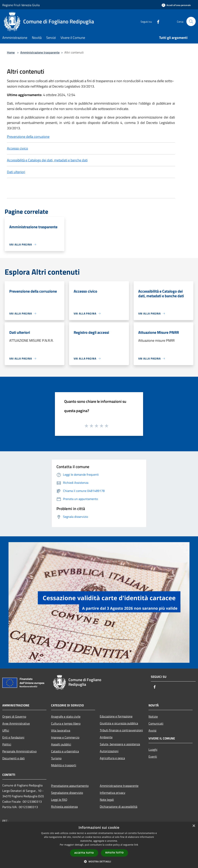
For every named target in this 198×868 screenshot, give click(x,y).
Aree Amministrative (16, 723)
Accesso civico (17, 148)
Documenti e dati (14, 758)
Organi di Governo (14, 716)
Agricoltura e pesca (112, 758)
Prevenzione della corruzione (28, 137)
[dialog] (99, 845)
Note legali (107, 800)
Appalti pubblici (61, 744)
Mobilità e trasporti (64, 765)
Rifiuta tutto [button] (115, 853)
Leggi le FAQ (59, 800)
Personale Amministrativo (19, 751)
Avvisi (152, 730)
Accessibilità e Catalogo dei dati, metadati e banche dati (47, 160)
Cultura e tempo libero (66, 723)
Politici (7, 744)
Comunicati (156, 723)
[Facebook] (157, 21)
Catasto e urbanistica (65, 751)
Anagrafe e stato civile (66, 716)
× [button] (194, 826)
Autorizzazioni (109, 751)
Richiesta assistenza (64, 807)
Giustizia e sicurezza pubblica (119, 723)
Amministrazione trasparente (40, 52)
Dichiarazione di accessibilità (119, 807)
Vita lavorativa (61, 730)
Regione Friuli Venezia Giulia (21, 5)
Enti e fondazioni (13, 737)
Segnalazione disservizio (67, 793)
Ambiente (106, 737)
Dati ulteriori (16, 172)
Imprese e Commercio (65, 737)
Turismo (56, 758)
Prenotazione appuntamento (70, 786)
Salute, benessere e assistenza (120, 744)
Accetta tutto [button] (84, 853)
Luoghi (153, 750)
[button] (99, 861)
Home (11, 52)
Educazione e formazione (116, 716)
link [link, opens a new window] (136, 845)
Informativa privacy (113, 793)
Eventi (153, 756)
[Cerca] (191, 21)
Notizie (153, 716)
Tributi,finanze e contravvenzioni (121, 730)
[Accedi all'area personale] (176, 5)
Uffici (6, 730)
